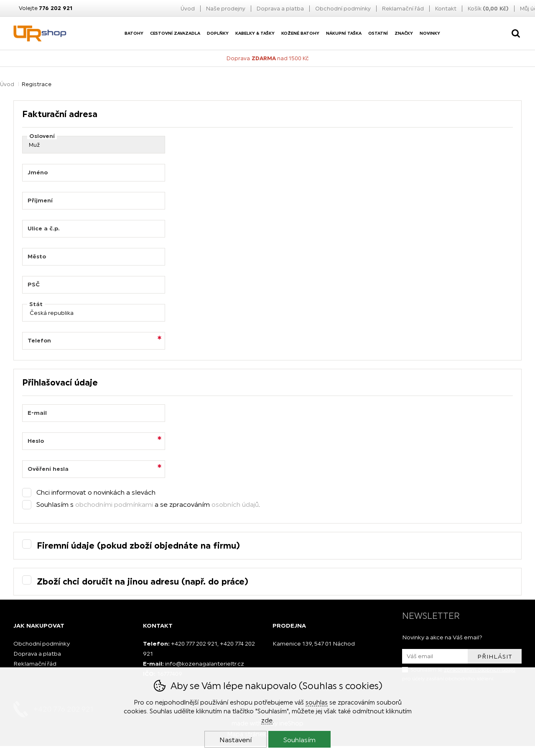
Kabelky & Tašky (255, 33)
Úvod (188, 9)
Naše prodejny (226, 9)
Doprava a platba (280, 9)
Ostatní (378, 33)
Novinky (430, 33)
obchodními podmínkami (114, 504)
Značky (404, 33)
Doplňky (218, 33)
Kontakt (446, 9)
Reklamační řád (403, 9)
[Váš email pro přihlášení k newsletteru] (435, 656)
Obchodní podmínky (343, 9)
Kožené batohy (300, 33)
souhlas (317, 702)
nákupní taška (344, 33)
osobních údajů (235, 504)
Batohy (134, 33)
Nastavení (236, 740)
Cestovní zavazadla (175, 33)
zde (267, 720)
